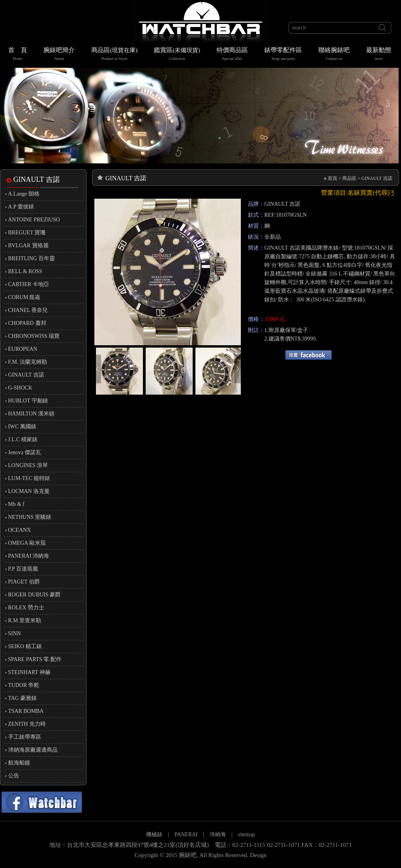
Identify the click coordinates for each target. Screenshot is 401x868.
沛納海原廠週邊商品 (33, 750)
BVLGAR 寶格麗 (28, 246)
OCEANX (20, 530)
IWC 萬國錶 (23, 427)
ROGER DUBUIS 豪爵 (35, 595)
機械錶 (154, 834)
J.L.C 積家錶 (23, 439)
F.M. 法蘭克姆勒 (28, 362)
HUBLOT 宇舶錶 (28, 401)
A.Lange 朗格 (24, 194)
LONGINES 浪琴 (28, 465)
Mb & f (16, 504)
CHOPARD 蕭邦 (27, 323)
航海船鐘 (19, 763)
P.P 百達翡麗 (23, 569)
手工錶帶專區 (25, 737)
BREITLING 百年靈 (32, 258)
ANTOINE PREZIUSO (34, 220)
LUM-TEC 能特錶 (29, 478)
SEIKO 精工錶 (25, 646)
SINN (15, 633)
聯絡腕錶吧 (334, 55)
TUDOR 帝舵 (24, 685)
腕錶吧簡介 (59, 55)
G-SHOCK (20, 388)
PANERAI (187, 834)
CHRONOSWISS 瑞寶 (34, 336)
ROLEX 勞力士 (26, 608)
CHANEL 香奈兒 (28, 310)
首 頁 (18, 55)
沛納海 (218, 834)
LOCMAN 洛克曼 (29, 491)
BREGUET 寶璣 (27, 233)
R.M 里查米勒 (25, 621)
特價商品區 (232, 55)
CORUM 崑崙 (24, 297)
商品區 (114, 55)
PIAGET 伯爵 (24, 582)
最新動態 (379, 55)
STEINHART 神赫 (29, 672)
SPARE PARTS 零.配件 (35, 659)
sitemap (247, 834)
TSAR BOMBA (26, 711)
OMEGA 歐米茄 (27, 543)
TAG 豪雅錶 (23, 698)
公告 (14, 776)
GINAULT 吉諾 (26, 375)
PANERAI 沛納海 (29, 556)
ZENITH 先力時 (27, 724)
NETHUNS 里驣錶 (30, 517)
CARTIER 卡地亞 (29, 284)
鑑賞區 (177, 55)
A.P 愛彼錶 (21, 207)
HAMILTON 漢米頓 (32, 414)
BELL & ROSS (25, 271)
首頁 (332, 178)
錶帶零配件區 (283, 55)
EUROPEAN (23, 349)
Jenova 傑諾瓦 (25, 452)
